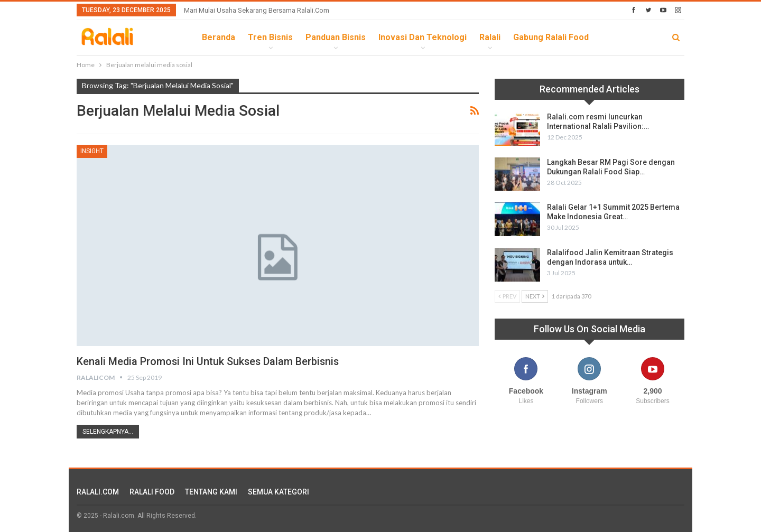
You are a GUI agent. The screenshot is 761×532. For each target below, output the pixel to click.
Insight (92, 151)
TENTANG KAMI (211, 492)
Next (535, 296)
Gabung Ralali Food (551, 37)
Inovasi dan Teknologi (423, 37)
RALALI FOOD (152, 492)
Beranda (219, 37)
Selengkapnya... (108, 432)
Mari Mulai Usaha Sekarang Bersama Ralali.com (257, 10)
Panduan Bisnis (336, 37)
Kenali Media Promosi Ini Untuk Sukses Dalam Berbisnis (209, 361)
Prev (507, 296)
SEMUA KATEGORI (279, 492)
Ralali (490, 37)
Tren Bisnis (270, 37)
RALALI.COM (98, 492)
